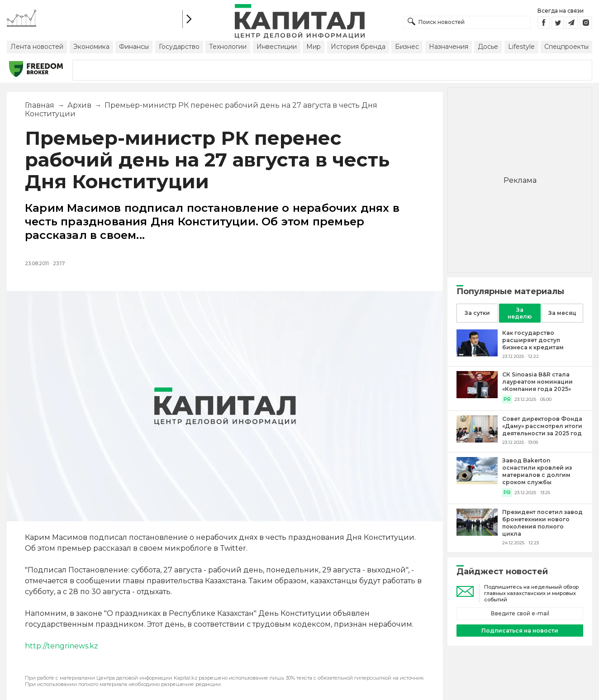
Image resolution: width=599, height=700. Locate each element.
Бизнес (407, 47)
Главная (40, 105)
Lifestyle (521, 47)
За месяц (562, 313)
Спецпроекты (566, 47)
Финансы (134, 47)
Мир (314, 47)
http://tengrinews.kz (62, 646)
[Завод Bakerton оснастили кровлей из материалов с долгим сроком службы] (477, 482)
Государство (179, 47)
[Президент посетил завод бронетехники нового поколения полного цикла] (477, 533)
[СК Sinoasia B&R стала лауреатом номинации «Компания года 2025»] (477, 396)
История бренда (358, 47)
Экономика (91, 47)
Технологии (228, 47)
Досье (488, 47)
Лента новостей (37, 47)
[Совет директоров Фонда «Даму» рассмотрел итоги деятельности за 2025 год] (477, 440)
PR (507, 399)
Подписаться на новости (520, 631)
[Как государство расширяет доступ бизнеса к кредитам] (477, 354)
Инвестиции (277, 47)
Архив (79, 105)
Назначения (449, 47)
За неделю (520, 313)
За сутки (477, 313)
